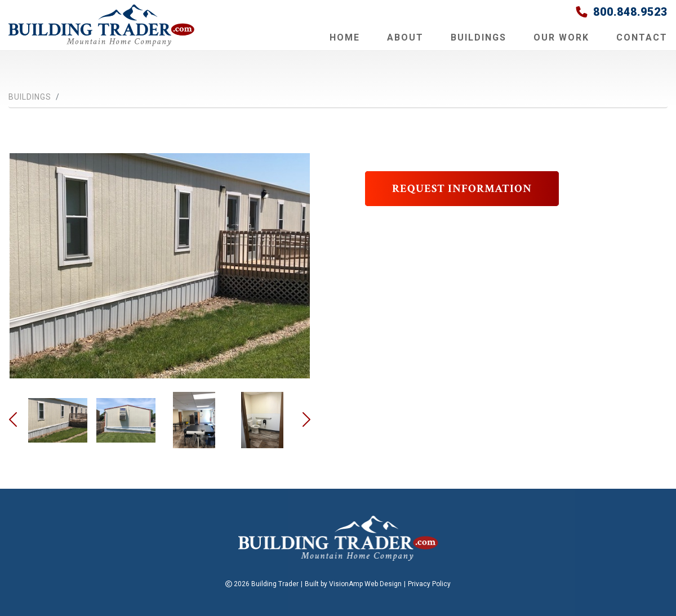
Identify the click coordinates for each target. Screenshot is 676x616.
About (405, 37)
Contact (642, 37)
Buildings (479, 37)
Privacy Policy (429, 584)
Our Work (561, 37)
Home (345, 37)
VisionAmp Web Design (365, 584)
